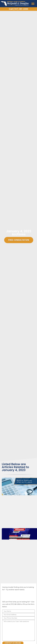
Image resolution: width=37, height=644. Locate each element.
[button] (33, 4)
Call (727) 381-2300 (18, 9)
